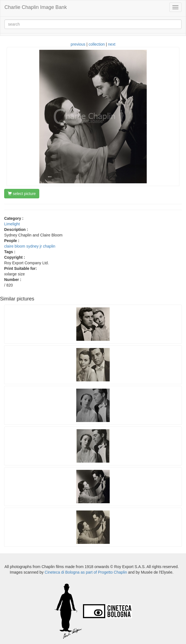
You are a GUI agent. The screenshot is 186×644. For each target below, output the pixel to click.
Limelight (12, 224)
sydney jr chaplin (41, 246)
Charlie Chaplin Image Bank (36, 7)
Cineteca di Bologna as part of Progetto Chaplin (86, 572)
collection (97, 44)
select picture (22, 194)
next (112, 44)
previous (78, 44)
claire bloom (15, 246)
